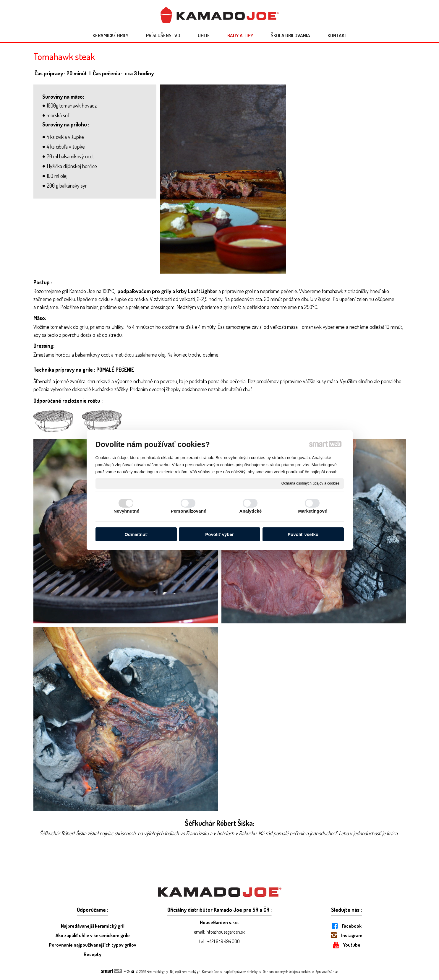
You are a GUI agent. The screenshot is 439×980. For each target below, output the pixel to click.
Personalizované (189, 511)
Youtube (352, 945)
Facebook (352, 926)
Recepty (93, 954)
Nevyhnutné (126, 511)
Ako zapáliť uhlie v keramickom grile (93, 935)
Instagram (352, 935)
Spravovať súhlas (327, 972)
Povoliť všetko (303, 534)
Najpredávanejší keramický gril (93, 926)
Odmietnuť (136, 534)
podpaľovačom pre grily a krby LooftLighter (167, 291)
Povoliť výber (219, 534)
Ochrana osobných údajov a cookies (311, 483)
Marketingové (313, 511)
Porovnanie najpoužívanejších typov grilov (93, 945)
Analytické (250, 511)
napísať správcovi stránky (240, 972)
